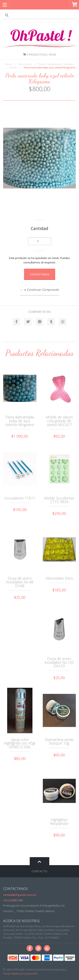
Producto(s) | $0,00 (39, 54)
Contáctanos (40, 274)
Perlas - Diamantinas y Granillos (56, 64)
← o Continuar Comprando (39, 290)
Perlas (13, 67)
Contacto (39, 871)
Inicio (9, 64)
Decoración (25, 64)
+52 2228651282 (13, 900)
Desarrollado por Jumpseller (21, 973)
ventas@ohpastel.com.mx (20, 895)
